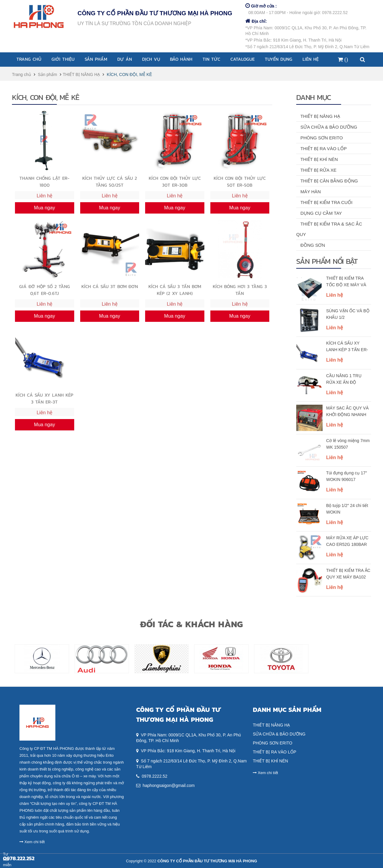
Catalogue (243, 59)
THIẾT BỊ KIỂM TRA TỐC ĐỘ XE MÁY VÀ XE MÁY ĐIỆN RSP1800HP (346, 282)
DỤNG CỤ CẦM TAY (321, 213)
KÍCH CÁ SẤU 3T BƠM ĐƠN (110, 286)
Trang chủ (29, 59)
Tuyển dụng (279, 59)
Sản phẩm (96, 59)
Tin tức (211, 59)
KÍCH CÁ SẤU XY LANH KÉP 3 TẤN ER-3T (347, 347)
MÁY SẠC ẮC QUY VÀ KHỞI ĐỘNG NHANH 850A (347, 412)
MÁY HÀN (311, 192)
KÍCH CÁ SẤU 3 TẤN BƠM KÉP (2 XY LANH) (175, 290)
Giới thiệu (63, 59)
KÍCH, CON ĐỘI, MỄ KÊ (129, 74)
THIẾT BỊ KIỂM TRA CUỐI (326, 202)
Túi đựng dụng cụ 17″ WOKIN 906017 (346, 476)
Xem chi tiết (32, 842)
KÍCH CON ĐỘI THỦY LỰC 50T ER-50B (240, 181)
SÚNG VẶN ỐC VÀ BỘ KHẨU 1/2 (348, 314)
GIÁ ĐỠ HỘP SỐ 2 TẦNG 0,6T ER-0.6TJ (45, 290)
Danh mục (314, 97)
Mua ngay (45, 208)
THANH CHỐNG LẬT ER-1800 (44, 181)
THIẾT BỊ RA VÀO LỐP (324, 149)
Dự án (125, 59)
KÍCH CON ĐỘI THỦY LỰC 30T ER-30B (175, 181)
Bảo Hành (181, 59)
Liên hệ (311, 59)
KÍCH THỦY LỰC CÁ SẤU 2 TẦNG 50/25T (110, 181)
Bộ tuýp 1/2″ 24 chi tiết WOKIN (347, 509)
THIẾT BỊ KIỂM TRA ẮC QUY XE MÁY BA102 (348, 574)
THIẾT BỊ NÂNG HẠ (81, 74)
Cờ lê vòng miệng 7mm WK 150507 (348, 444)
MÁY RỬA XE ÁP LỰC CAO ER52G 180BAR (347, 541)
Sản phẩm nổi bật (327, 261)
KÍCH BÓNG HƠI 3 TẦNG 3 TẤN (240, 290)
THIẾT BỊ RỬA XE (319, 170)
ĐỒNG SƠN (313, 245)
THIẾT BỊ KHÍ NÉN (319, 159)
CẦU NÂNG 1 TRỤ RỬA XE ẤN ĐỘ (344, 379)
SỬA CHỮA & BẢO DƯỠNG (329, 127)
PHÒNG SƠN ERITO (322, 138)
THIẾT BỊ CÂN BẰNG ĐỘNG (329, 181)
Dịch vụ (151, 59)
